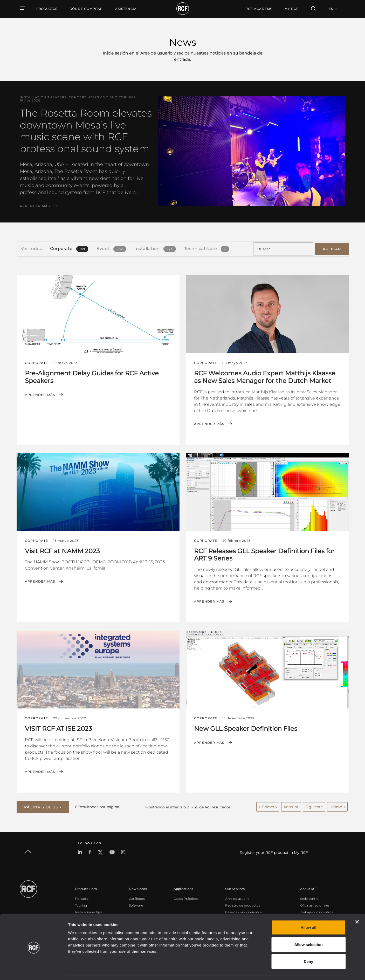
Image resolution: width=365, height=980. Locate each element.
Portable (82, 898)
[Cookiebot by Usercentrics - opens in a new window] (34, 970)
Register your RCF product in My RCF (274, 852)
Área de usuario (237, 898)
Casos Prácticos (186, 898)
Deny (309, 946)
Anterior (291, 806)
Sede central (310, 898)
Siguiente (314, 806)
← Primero (268, 806)
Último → (337, 806)
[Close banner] (357, 906)
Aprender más (35, 206)
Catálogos (137, 898)
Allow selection (308, 929)
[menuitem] (86, 9)
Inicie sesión (115, 53)
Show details (267, 970)
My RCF (291, 9)
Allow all (309, 912)
